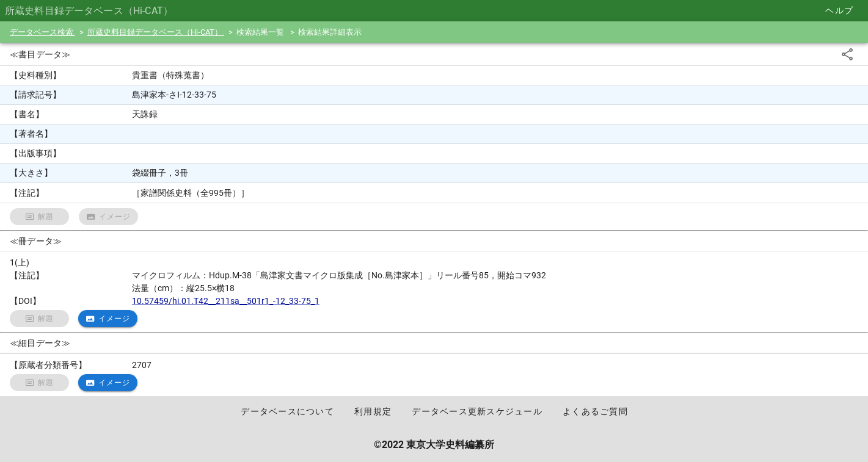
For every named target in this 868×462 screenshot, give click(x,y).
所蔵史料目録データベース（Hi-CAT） (156, 32)
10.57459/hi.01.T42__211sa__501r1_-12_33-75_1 (226, 301)
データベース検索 (42, 32)
